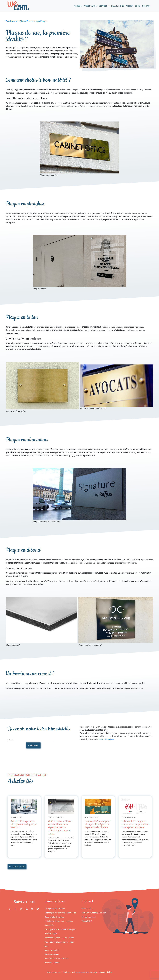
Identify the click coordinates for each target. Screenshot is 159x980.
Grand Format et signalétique (34, 21)
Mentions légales (52, 954)
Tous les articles (13, 21)
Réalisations (118, 6)
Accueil (78, 6)
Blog (138, 6)
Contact (146, 6)
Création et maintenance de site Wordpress (87, 972)
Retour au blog (17, 867)
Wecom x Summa (52, 963)
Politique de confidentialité (56, 958)
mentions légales (106, 739)
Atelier (130, 6)
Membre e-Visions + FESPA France (59, 938)
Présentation (90, 6)
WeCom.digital (51, 933)
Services (103, 6)
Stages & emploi (52, 950)
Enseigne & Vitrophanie (55, 909)
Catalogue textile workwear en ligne (60, 929)
